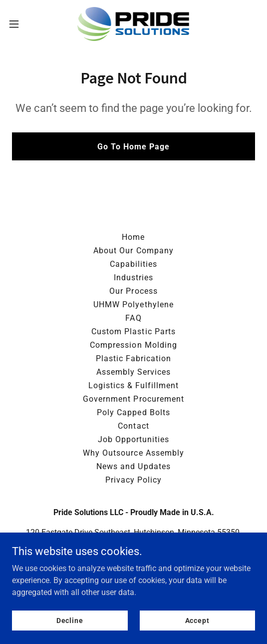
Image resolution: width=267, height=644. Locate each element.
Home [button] (133, 237)
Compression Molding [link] (133, 345)
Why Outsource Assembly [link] (133, 453)
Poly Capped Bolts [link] (133, 412)
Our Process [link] (133, 291)
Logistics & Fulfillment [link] (133, 385)
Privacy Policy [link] (133, 480)
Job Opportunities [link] (133, 439)
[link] (133, 24)
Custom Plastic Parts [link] (133, 331)
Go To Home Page (133, 147)
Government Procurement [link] (133, 399)
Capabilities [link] (133, 264)
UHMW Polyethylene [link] (133, 305)
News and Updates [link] (133, 466)
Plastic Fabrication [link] (133, 358)
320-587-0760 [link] (134, 564)
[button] (23, 24)
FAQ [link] (133, 318)
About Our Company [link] (133, 251)
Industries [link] (133, 278)
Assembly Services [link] (133, 372)
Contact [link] (133, 426)
